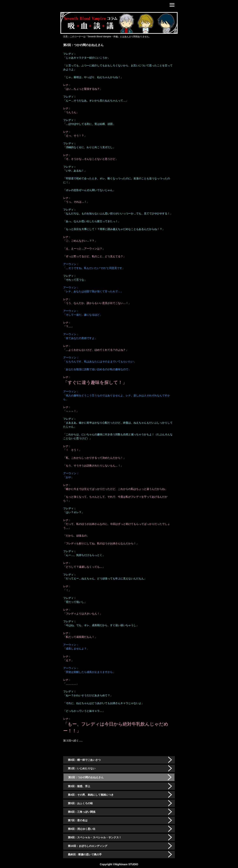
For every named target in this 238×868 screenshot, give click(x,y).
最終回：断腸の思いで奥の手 (85, 854)
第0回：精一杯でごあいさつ (84, 760)
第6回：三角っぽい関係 (82, 812)
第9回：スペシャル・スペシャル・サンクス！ (95, 837)
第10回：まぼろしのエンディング (88, 846)
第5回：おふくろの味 (80, 803)
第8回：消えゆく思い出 (82, 829)
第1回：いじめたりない (82, 768)
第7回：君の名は (78, 820)
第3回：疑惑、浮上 (79, 786)
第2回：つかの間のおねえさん (86, 777)
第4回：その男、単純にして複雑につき (91, 795)
